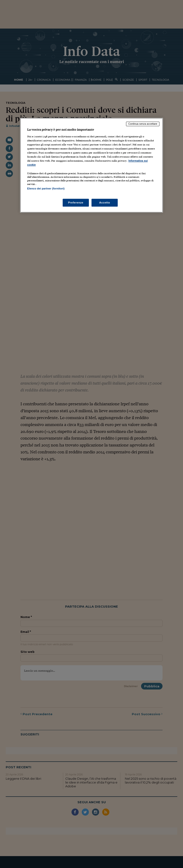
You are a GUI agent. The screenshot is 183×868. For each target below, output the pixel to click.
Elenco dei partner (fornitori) (46, 188)
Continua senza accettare (143, 124)
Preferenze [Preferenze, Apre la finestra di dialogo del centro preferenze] (76, 203)
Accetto (105, 203)
